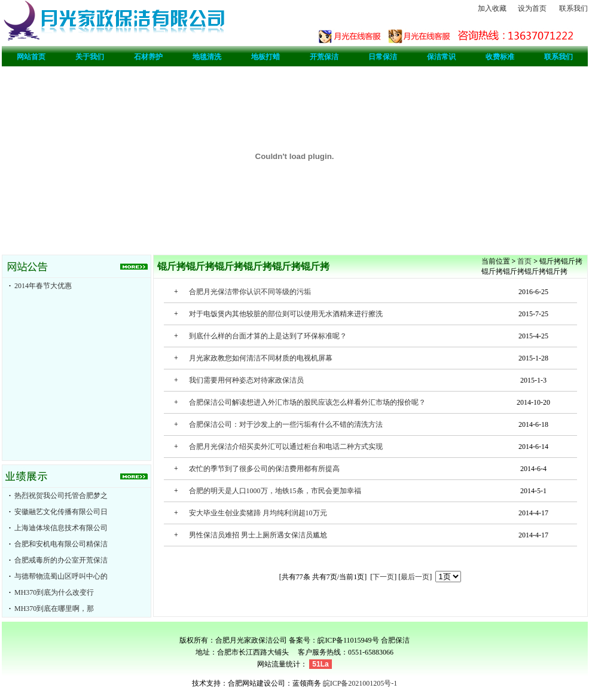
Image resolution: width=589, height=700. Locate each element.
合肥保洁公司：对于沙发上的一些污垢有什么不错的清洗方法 (286, 424)
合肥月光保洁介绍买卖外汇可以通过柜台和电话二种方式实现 (286, 447)
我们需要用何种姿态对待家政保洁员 (246, 380)
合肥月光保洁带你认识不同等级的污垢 (250, 292)
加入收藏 (492, 8)
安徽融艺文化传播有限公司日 (61, 512)
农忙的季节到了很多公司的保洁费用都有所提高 (264, 469)
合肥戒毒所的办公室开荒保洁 (61, 560)
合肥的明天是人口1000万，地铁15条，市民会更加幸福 (275, 491)
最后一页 (415, 577)
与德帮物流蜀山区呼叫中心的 (61, 576)
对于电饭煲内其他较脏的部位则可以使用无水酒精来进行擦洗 (286, 314)
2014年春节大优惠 (43, 286)
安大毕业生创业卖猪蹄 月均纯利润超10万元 (258, 513)
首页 (524, 261)
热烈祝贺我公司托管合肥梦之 (61, 496)
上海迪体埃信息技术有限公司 (61, 528)
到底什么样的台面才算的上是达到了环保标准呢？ (268, 336)
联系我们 (573, 8)
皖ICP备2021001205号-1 (360, 683)
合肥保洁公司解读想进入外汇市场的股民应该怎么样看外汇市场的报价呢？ (307, 402)
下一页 (383, 577)
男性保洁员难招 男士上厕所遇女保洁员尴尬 (258, 535)
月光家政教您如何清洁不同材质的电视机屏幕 (261, 358)
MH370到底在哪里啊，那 (54, 609)
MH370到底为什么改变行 (54, 592)
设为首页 (532, 8)
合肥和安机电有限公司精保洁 (61, 544)
